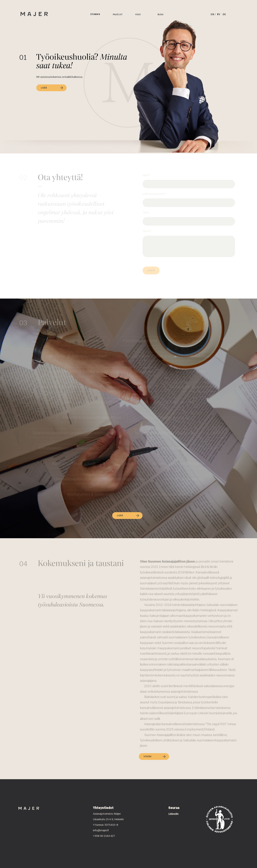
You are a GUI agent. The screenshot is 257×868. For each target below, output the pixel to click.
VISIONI (154, 759)
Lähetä (151, 271)
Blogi (161, 15)
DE (224, 15)
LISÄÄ (52, 88)
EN (212, 15)
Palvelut (118, 15)
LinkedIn (173, 814)
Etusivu (95, 15)
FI (219, 15)
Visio (138, 15)
